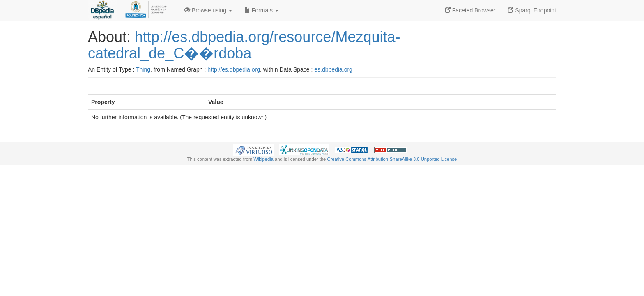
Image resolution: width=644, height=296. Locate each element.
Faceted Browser (470, 10)
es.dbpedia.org (333, 69)
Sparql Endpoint (532, 10)
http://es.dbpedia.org (234, 69)
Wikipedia (263, 159)
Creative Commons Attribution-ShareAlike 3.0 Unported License (392, 159)
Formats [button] (261, 10)
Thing (143, 69)
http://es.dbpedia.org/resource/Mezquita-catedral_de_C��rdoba (244, 45)
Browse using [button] (208, 10)
